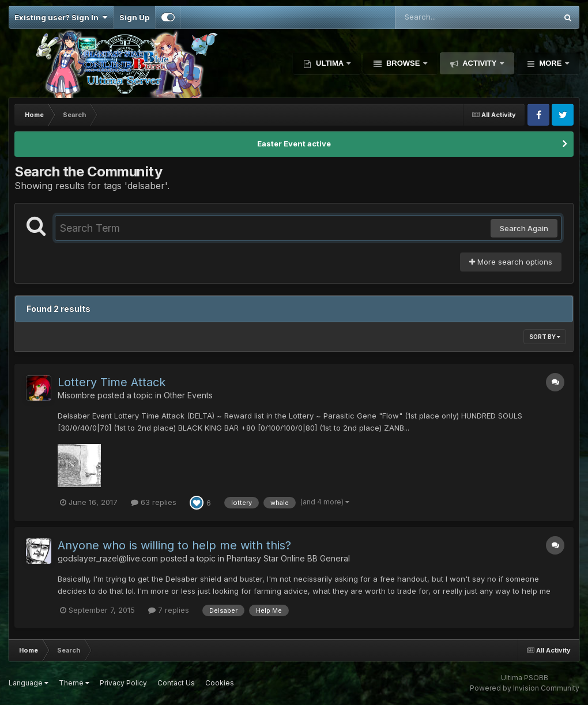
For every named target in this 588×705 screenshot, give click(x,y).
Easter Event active (294, 144)
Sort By (545, 337)
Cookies (220, 683)
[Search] (444, 17)
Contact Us (176, 683)
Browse (403, 63)
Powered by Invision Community (525, 688)
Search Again (524, 228)
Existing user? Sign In (61, 17)
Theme (74, 683)
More (551, 63)
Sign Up (134, 17)
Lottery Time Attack (112, 382)
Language (29, 683)
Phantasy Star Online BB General (288, 558)
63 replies (154, 502)
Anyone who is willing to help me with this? (174, 545)
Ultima (329, 63)
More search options (511, 262)
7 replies (169, 610)
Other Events (188, 395)
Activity (480, 63)
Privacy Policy (123, 683)
